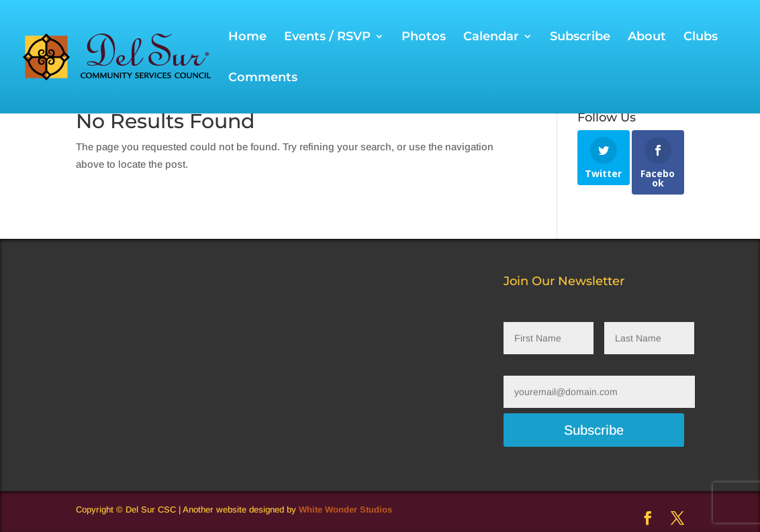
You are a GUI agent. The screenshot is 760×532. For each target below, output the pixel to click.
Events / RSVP (327, 38)
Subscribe (580, 38)
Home (247, 38)
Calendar (491, 38)
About (647, 38)
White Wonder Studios (345, 510)
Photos (424, 38)
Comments (263, 78)
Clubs (701, 38)
